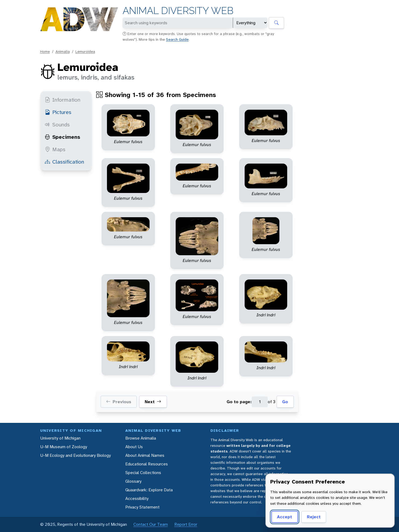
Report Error (186, 524)
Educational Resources (147, 464)
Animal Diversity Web (178, 11)
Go (285, 402)
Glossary (133, 481)
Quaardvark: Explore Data (149, 490)
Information (63, 100)
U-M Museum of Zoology (64, 447)
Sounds (57, 125)
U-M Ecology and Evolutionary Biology (75, 455)
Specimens (63, 137)
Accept (284, 517)
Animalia (63, 51)
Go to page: (239, 402)
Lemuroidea (85, 51)
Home (45, 51)
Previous (119, 402)
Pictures (58, 112)
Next (153, 402)
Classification (64, 162)
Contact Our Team (151, 524)
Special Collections (143, 473)
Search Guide (177, 39)
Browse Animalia (141, 438)
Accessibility (137, 498)
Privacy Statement (142, 507)
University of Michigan (60, 438)
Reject (312, 517)
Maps (55, 149)
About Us (134, 447)
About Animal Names (145, 455)
